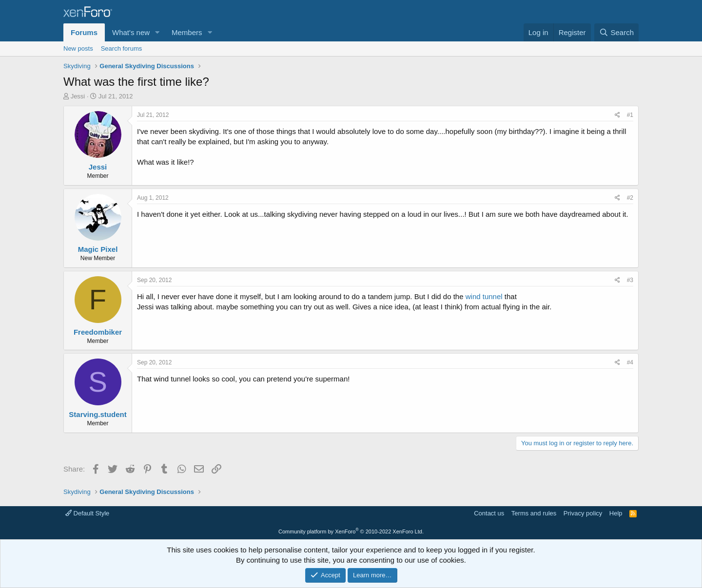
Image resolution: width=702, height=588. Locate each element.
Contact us (489, 513)
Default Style (87, 513)
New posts (78, 48)
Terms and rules (534, 513)
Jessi (78, 96)
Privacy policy (583, 513)
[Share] (617, 115)
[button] (157, 32)
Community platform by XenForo (351, 531)
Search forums (122, 48)
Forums (84, 32)
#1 (630, 115)
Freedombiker (98, 332)
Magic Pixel (98, 249)
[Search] (616, 32)
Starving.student (97, 414)
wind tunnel (485, 296)
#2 (630, 198)
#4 (630, 362)
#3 (630, 280)
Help (616, 513)
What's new (131, 32)
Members (187, 32)
